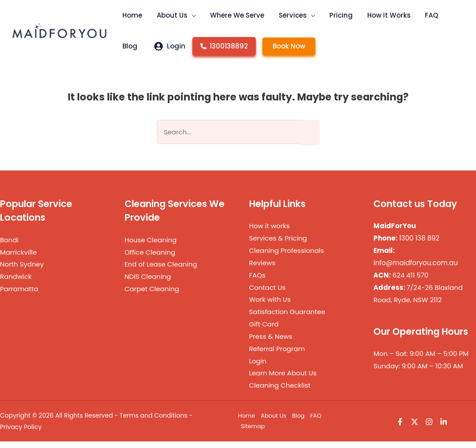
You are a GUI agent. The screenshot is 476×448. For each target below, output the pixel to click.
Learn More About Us (283, 380)
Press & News (271, 343)
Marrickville (18, 259)
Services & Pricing (278, 245)
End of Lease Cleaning (161, 271)
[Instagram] (429, 428)
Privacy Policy (21, 433)
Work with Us (270, 306)
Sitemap (253, 433)
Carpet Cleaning (152, 295)
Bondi (9, 246)
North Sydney (22, 271)
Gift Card (264, 331)
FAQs (257, 282)
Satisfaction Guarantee (287, 318)
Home (247, 422)
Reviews (262, 269)
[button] (185, 22)
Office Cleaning (150, 259)
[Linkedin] (444, 428)
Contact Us (268, 294)
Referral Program (277, 355)
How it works (270, 232)
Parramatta (19, 295)
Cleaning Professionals (287, 257)
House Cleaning (151, 246)
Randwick (16, 283)
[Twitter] (415, 428)
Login (258, 368)
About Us (273, 422)
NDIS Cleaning (148, 283)
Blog (298, 422)
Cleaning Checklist (280, 392)
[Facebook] (400, 428)
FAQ (316, 422)
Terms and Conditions (154, 422)
